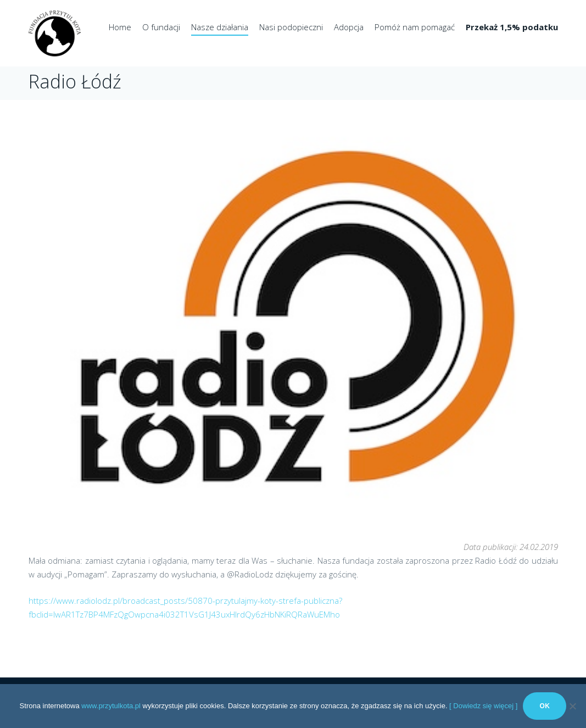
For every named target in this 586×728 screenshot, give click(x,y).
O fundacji (161, 27)
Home (120, 27)
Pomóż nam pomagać (415, 27)
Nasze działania (220, 27)
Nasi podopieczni (291, 27)
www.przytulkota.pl (111, 706)
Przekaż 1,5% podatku (512, 27)
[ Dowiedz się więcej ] (483, 706)
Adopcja (349, 27)
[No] (572, 706)
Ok (545, 706)
